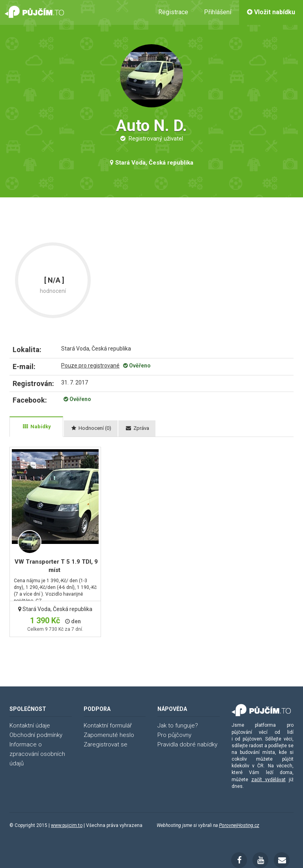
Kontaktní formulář (108, 726)
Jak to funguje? (178, 726)
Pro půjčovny (174, 735)
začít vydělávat (268, 780)
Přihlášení (218, 12)
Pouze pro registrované (90, 366)
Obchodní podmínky (36, 735)
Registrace (173, 12)
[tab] (36, 427)
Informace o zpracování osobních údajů (37, 754)
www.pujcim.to (67, 825)
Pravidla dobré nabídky (187, 744)
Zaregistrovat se (106, 744)
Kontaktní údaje (30, 726)
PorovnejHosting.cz (239, 825)
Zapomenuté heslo (109, 735)
